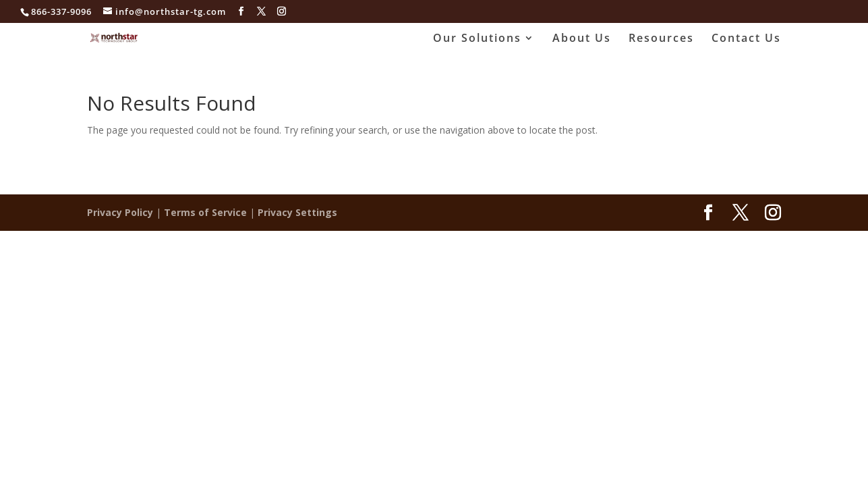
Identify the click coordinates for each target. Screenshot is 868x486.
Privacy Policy (120, 212)
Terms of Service (205, 212)
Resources (661, 39)
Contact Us (746, 39)
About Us (582, 39)
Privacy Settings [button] (297, 212)
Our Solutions (477, 39)
